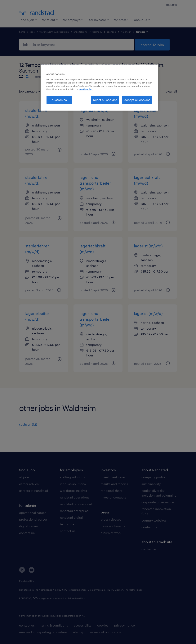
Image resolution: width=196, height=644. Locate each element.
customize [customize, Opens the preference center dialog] (59, 100)
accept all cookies (137, 100)
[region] (99, 88)
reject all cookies (105, 100)
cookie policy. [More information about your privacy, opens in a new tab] (86, 89)
